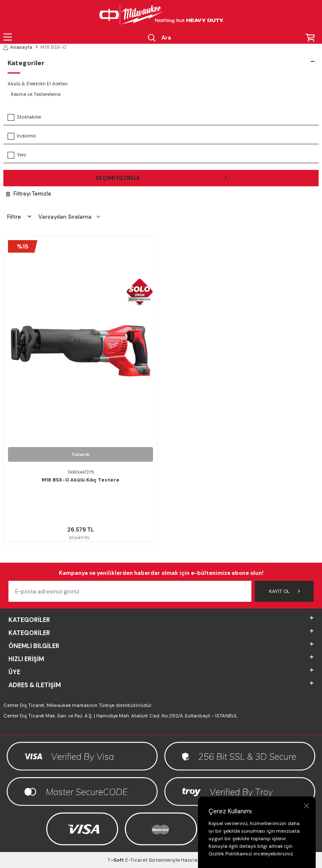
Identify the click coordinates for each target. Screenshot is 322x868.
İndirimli (22, 136)
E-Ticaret (136, 860)
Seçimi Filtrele (161, 178)
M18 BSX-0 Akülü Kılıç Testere (80, 480)
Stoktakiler (24, 117)
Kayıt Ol (284, 591)
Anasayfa (18, 47)
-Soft (116, 860)
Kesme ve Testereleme (36, 94)
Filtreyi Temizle (29, 194)
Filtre (19, 217)
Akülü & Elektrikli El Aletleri (38, 84)
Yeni (17, 155)
